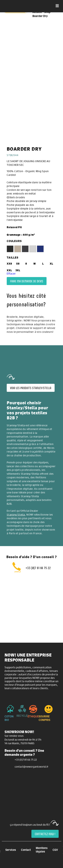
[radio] (10, 249)
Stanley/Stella (16, 514)
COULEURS (14, 241)
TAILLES (13, 258)
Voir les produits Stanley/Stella (31, 388)
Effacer (11, 273)
